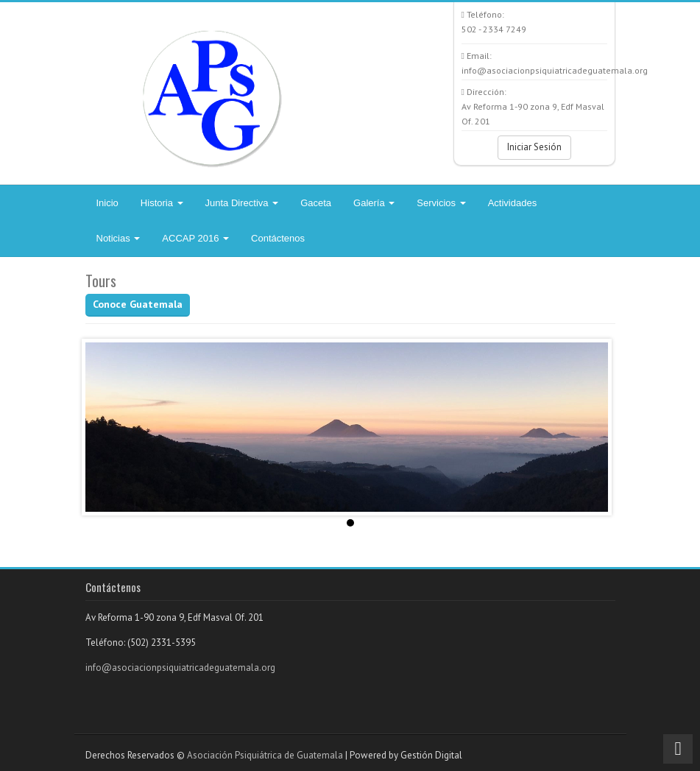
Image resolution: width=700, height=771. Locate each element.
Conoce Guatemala (138, 304)
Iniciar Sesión (534, 147)
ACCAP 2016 (195, 238)
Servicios (441, 203)
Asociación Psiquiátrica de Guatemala (265, 755)
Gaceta (316, 203)
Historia (162, 203)
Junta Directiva (242, 203)
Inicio (107, 203)
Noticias (119, 238)
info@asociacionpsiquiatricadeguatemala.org (180, 668)
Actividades (512, 203)
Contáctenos (278, 238)
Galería (374, 203)
